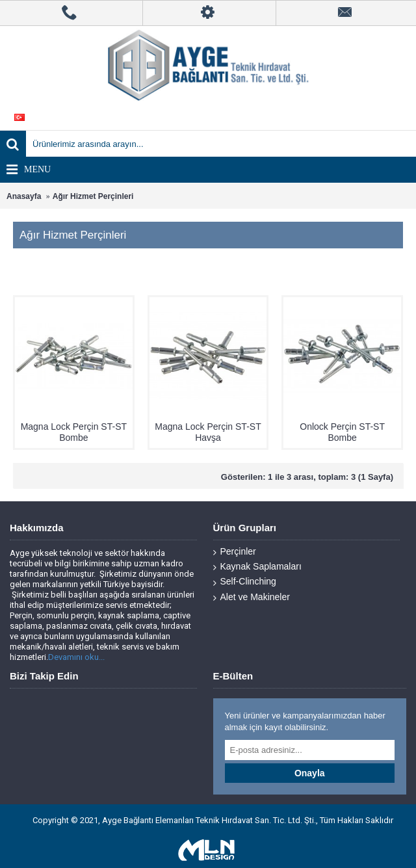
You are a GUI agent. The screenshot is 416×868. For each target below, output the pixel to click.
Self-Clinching (245, 582)
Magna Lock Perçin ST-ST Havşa (208, 432)
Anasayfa (24, 196)
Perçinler (235, 552)
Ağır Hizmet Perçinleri (93, 196)
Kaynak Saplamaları (257, 567)
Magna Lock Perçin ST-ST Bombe (74, 432)
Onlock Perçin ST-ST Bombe (342, 432)
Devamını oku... (76, 657)
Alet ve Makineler (252, 597)
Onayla (310, 773)
